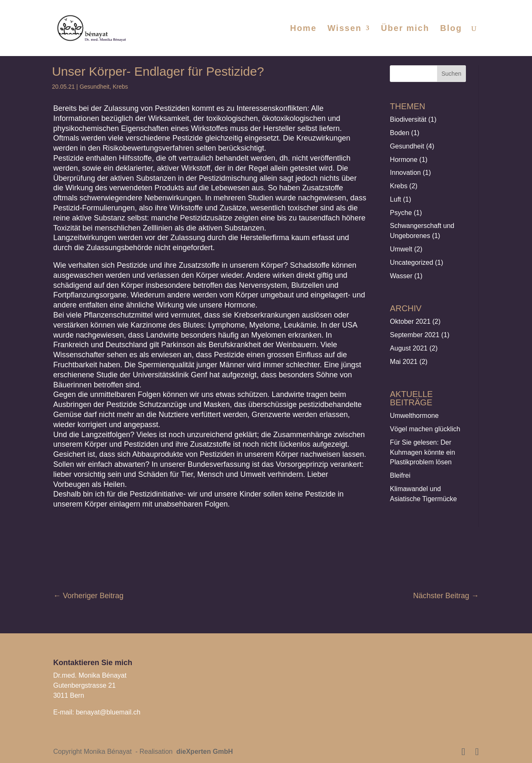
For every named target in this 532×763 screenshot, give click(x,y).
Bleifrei (400, 475)
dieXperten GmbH (204, 751)
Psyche (401, 213)
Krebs (121, 87)
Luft (395, 199)
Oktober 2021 (410, 321)
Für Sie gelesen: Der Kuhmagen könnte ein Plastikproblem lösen (422, 452)
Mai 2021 (404, 362)
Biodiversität (408, 119)
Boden (399, 133)
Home (303, 29)
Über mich (405, 29)
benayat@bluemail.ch (108, 712)
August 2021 (409, 348)
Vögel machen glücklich (425, 429)
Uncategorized (411, 262)
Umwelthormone (414, 416)
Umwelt (401, 249)
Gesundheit (95, 87)
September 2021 (414, 335)
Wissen (345, 29)
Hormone (404, 160)
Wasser (401, 276)
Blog (451, 29)
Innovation (405, 173)
